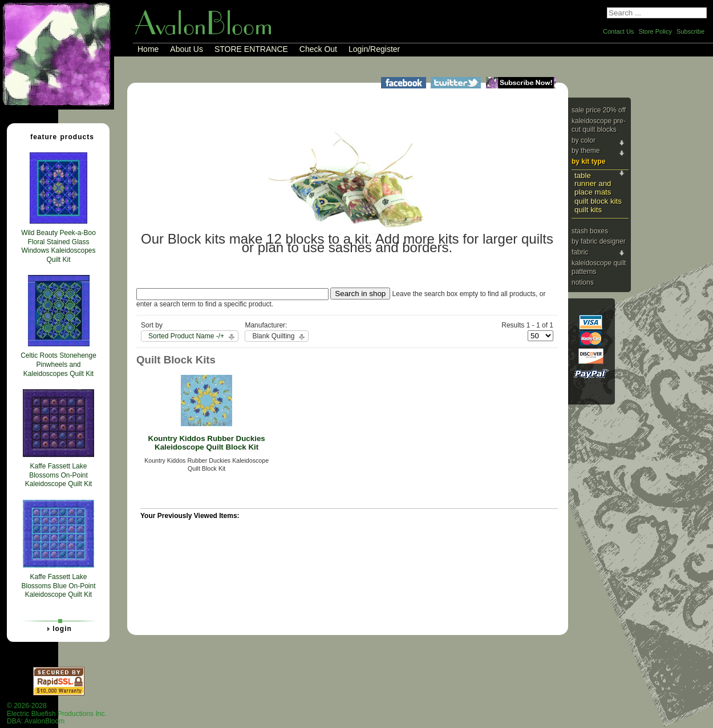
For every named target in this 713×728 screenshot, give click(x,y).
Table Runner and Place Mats (593, 184)
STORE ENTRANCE (251, 49)
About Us (187, 49)
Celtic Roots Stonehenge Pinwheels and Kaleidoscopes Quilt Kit (58, 364)
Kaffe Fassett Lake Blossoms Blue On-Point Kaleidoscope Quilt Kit (58, 586)
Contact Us (618, 31)
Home (148, 49)
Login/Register (374, 49)
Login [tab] (58, 629)
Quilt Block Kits (598, 201)
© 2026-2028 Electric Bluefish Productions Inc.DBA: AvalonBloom (57, 713)
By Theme (586, 151)
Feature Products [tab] (58, 136)
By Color (584, 140)
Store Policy (655, 31)
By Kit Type (588, 161)
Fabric (580, 252)
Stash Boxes (590, 231)
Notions (583, 282)
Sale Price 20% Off (599, 110)
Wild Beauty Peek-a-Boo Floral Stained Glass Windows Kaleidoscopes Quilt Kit (58, 246)
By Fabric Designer (599, 241)
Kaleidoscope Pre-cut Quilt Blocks (599, 126)
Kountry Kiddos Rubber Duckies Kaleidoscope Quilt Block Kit (207, 443)
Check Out (318, 49)
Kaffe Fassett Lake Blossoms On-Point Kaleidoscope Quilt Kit (58, 475)
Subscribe (690, 31)
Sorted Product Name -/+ (186, 336)
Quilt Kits (588, 210)
